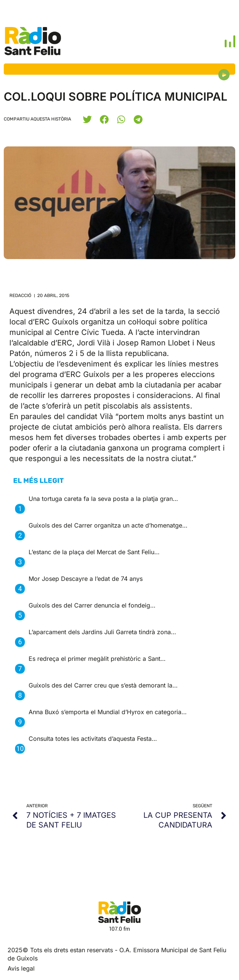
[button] (87, 119)
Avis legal (21, 968)
